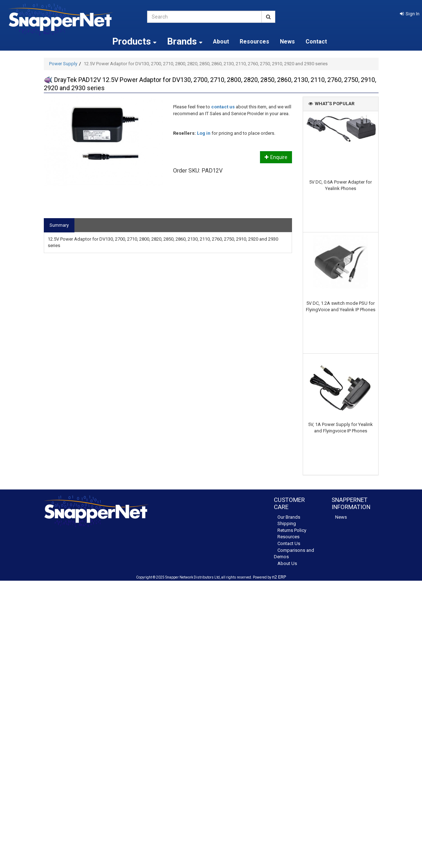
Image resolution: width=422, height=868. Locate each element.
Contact (316, 42)
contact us (223, 107)
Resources (254, 42)
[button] (410, 14)
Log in (204, 133)
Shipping (287, 523)
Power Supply (63, 64)
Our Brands (289, 517)
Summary (59, 225)
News (287, 42)
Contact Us (289, 543)
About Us (287, 563)
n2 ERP (279, 577)
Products (134, 41)
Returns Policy (292, 530)
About (221, 42)
